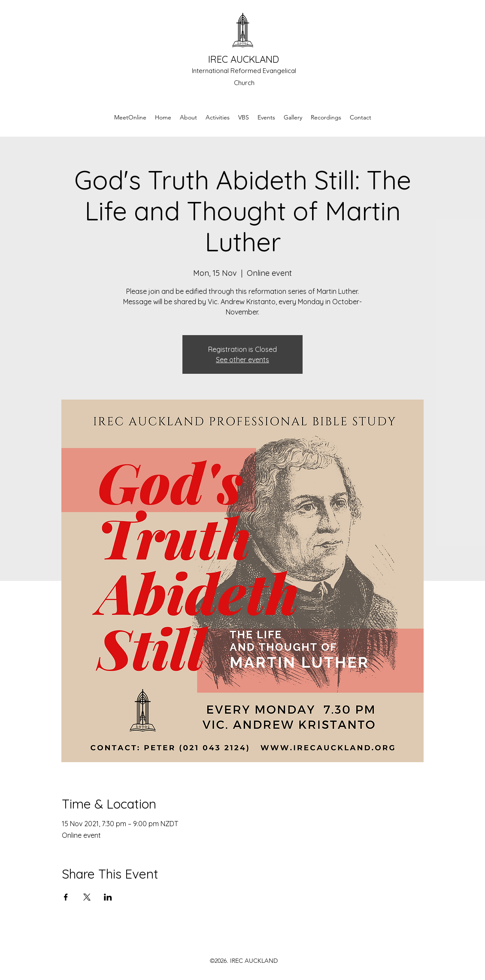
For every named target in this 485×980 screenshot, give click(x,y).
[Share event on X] (87, 897)
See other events (242, 360)
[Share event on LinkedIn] (108, 897)
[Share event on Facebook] (66, 897)
